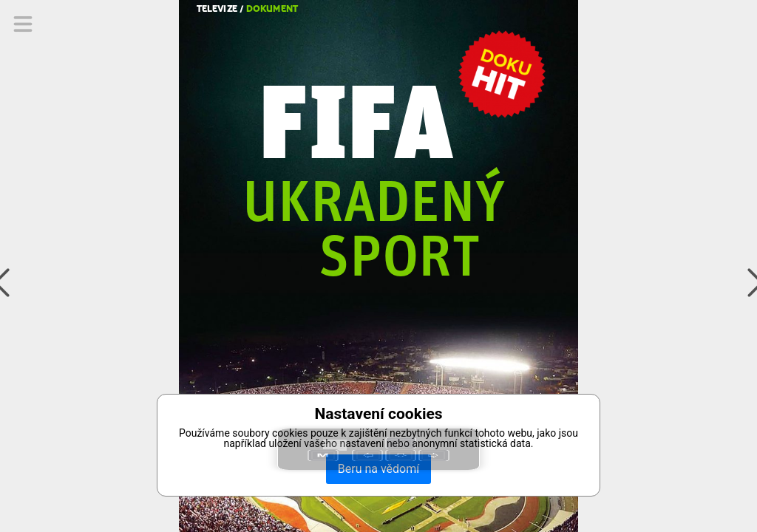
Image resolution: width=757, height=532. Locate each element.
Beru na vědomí (378, 469)
